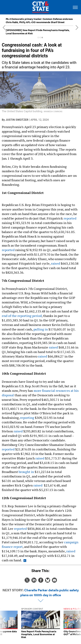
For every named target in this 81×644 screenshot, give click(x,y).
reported (70, 218)
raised (55, 263)
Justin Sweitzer (17, 120)
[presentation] (4, 623)
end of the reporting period (22, 316)
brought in (26, 472)
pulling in (41, 329)
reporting (27, 418)
